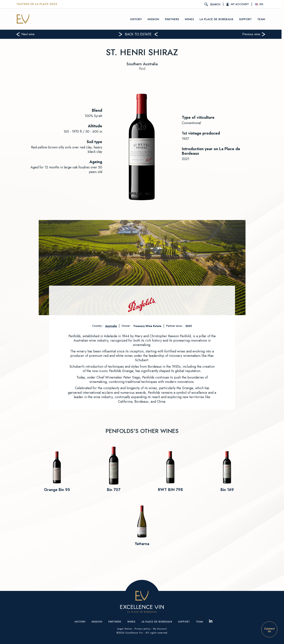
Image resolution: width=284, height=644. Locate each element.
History (137, 19)
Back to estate (140, 34)
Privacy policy (142, 629)
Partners (173, 19)
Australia (111, 326)
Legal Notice (125, 629)
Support (247, 19)
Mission (155, 19)
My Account (160, 629)
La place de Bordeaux (218, 19)
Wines (191, 19)
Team (263, 19)
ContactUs (269, 630)
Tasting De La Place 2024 (38, 4)
